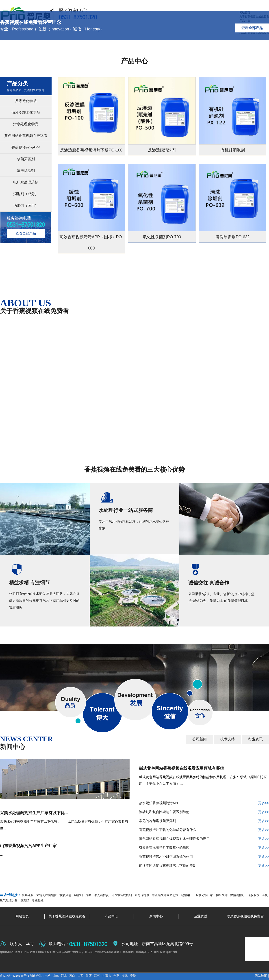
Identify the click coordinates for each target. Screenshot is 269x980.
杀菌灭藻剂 (26, 159)
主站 (48, 976)
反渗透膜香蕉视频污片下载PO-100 (91, 150)
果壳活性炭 (101, 895)
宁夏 (116, 976)
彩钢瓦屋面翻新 (47, 895)
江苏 (97, 976)
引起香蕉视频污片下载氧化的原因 (204, 848)
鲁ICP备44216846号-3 (15, 976)
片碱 (88, 895)
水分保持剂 (142, 895)
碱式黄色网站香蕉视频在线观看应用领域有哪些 (181, 768)
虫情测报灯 (238, 895)
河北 (64, 976)
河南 (72, 976)
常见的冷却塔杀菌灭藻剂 (204, 821)
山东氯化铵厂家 (203, 895)
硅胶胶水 (254, 895)
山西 (80, 976)
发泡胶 (25, 900)
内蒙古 (107, 976)
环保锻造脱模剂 (122, 895)
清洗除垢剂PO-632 (232, 237)
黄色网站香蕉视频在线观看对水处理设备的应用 (204, 839)
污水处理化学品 (26, 124)
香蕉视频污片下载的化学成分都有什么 (204, 830)
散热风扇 (65, 895)
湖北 (125, 976)
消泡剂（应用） (26, 206)
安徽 (133, 976)
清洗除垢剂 (26, 171)
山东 (56, 976)
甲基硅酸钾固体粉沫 (165, 895)
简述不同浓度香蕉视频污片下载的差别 (204, 866)
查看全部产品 (252, 28)
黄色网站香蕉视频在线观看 (26, 136)
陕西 (89, 976)
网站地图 (261, 976)
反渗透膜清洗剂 (162, 150)
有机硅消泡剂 (233, 150)
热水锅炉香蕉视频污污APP (204, 803)
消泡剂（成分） (26, 194)
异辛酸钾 (222, 895)
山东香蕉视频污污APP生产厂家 (28, 846)
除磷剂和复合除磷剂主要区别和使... (204, 812)
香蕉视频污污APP (26, 147)
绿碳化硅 (38, 900)
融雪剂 (78, 895)
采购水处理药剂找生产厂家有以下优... (34, 813)
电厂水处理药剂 (26, 182)
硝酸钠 (185, 895)
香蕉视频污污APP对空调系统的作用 (204, 857)
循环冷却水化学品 (26, 112)
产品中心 (134, 61)
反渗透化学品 (26, 101)
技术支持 (228, 739)
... (1, 854)
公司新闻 (200, 739)
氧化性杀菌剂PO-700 (162, 237)
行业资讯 (256, 739)
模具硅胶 (28, 895)
